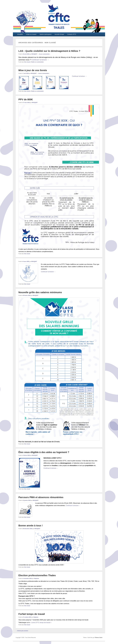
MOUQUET (34, 54)
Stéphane (36, 579)
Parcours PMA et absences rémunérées (41, 497)
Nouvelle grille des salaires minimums (40, 292)
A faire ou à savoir (31, 34)
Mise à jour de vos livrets (33, 70)
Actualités (20, 34)
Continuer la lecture (40, 60)
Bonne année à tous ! (31, 526)
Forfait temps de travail (32, 614)
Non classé (27, 62)
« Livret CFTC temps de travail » (41, 623)
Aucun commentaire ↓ (45, 54)
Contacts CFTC (72, 34)
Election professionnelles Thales (37, 575)
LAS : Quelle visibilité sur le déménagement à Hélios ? (49, 51)
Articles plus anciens (22, 631)
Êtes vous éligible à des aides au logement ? (44, 452)
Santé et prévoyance (46, 34)
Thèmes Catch (99, 638)
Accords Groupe (59, 34)
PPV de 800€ (26, 99)
